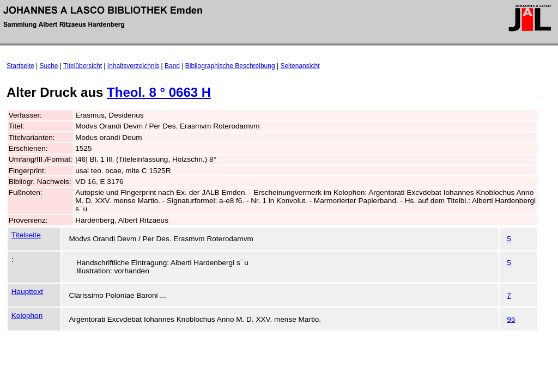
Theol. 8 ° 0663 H (159, 92)
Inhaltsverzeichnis (133, 66)
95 (511, 319)
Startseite (20, 66)
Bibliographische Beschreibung (230, 66)
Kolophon (27, 316)
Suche (49, 66)
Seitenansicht (300, 66)
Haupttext (27, 292)
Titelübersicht (83, 66)
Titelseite (26, 235)
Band (172, 66)
